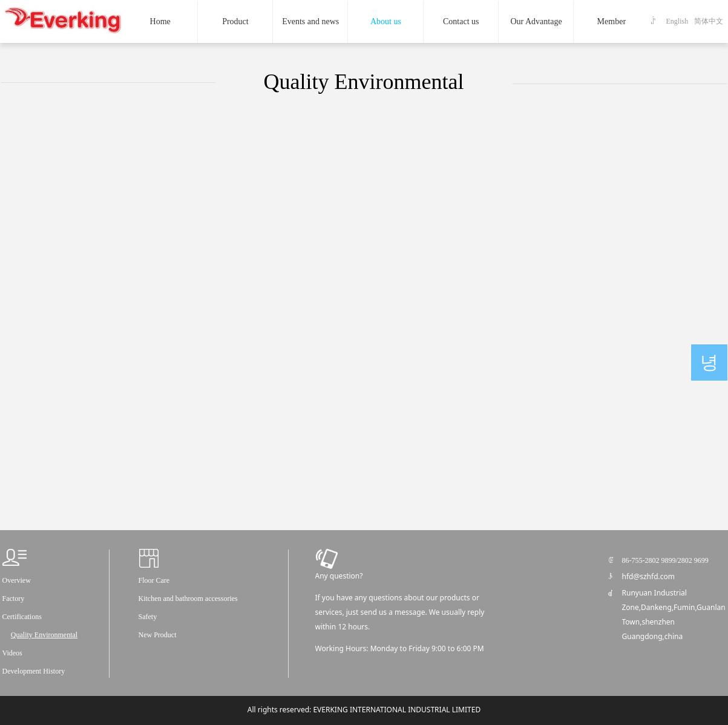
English (677, 21)
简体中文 (709, 21)
